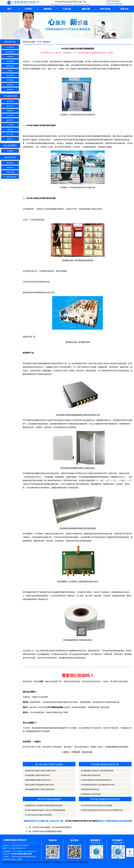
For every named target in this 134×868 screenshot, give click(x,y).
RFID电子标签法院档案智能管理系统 (47, 831)
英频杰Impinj (15, 862)
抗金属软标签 (10, 52)
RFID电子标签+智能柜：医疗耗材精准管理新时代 (52, 827)
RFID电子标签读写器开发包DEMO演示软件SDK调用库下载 (102, 810)
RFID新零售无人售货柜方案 (91, 794)
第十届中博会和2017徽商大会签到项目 (38, 815)
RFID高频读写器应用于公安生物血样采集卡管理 (98, 785)
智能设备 (10, 89)
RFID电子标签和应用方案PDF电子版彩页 (82, 821)
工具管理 (10, 115)
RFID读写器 (23, 862)
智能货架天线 (84, 862)
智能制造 (10, 111)
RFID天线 (61, 862)
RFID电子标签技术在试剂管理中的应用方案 (96, 780)
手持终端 (10, 80)
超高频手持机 (47, 862)
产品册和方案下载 (10, 177)
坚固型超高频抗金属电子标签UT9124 (38, 780)
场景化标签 (10, 66)
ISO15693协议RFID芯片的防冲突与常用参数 (97, 805)
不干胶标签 (10, 47)
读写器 (10, 71)
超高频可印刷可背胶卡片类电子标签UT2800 (40, 771)
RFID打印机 (10, 75)
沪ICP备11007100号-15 (17, 848)
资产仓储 (10, 134)
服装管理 (10, 120)
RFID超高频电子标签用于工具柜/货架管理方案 (97, 771)
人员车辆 (10, 125)
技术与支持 (105, 9)
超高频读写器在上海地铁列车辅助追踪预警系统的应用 (44, 805)
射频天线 (10, 85)
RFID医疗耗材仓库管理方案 (91, 775)
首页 (9, 9)
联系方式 (125, 9)
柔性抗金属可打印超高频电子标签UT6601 (40, 785)
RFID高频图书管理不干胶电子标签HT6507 (40, 789)
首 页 (39, 42)
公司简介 (28, 9)
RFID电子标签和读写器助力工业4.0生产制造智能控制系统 (45, 810)
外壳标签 (10, 57)
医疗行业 (10, 106)
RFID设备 (39, 862)
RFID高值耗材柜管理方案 (90, 789)
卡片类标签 (10, 61)
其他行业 (10, 139)
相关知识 (10, 163)
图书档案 (10, 101)
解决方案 (86, 9)
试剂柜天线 (75, 862)
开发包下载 (10, 172)
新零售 (10, 130)
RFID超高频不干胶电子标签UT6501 (37, 775)
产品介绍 (67, 9)
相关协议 (10, 167)
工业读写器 (32, 862)
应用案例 (10, 151)
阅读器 (55, 862)
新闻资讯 (48, 9)
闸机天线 (68, 862)
